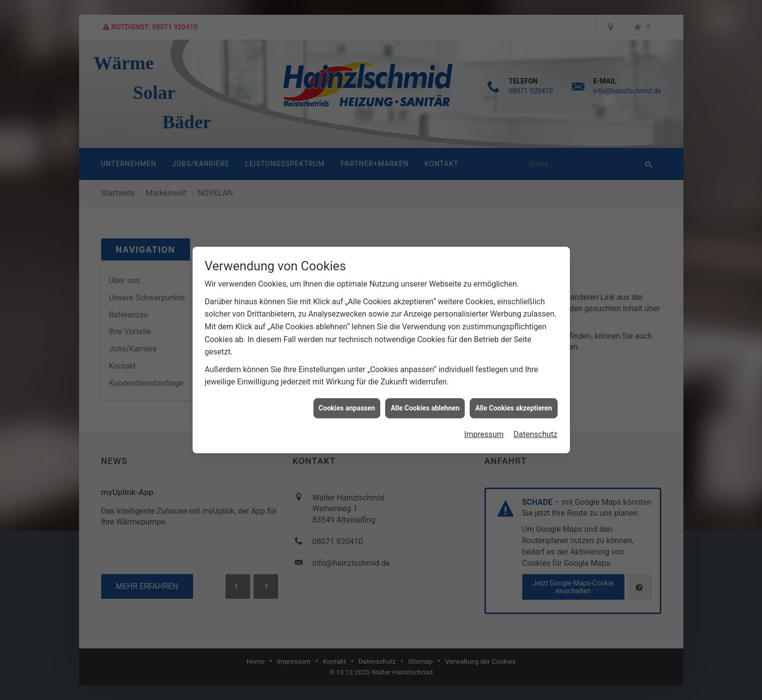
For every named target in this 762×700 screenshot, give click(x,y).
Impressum (484, 428)
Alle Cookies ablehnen (425, 401)
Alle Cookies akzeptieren (513, 401)
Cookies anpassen (347, 401)
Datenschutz (535, 428)
